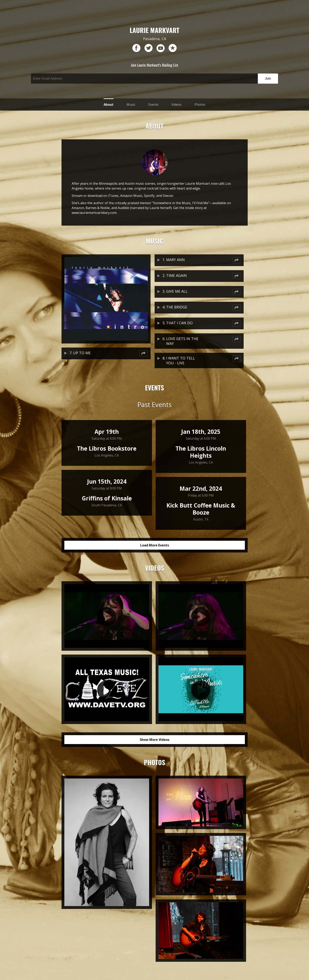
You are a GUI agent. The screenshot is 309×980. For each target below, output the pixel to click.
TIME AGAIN (176, 275)
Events (153, 105)
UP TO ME (82, 353)
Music (131, 105)
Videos (176, 105)
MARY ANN (175, 260)
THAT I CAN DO (179, 323)
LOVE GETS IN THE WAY (182, 341)
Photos (200, 105)
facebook (136, 48)
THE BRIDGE (177, 307)
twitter (149, 48)
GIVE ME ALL (177, 291)
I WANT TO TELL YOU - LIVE (181, 360)
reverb (173, 48)
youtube (160, 48)
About (109, 105)
